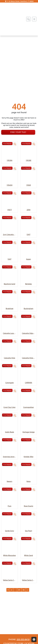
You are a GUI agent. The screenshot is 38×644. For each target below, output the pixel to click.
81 (19, 625)
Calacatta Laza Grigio (10, 369)
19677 (10, 245)
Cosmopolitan (29, 443)
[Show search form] (28, 19)
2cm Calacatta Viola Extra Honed (10, 270)
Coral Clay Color (9, 443)
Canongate (10, 418)
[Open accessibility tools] (34, 639)
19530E (29, 196)
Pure (9, 542)
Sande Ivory (9, 566)
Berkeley (29, 319)
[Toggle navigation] (34, 19)
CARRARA (29, 418)
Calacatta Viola (10, 393)
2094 (29, 245)
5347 (29, 270)
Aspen (29, 295)
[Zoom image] (15, 180)
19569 (28, 221)
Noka (29, 517)
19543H (10, 221)
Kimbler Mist (29, 492)
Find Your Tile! (18, 168)
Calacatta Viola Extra (29, 393)
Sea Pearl (29, 566)
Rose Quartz (28, 542)
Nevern (9, 517)
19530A (10, 196)
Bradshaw (9, 344)
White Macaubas (10, 591)
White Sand (29, 591)
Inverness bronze (10, 492)
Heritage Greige (29, 467)
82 (24, 625)
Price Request (7, 179)
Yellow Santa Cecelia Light (29, 616)
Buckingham (28, 344)
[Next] (28, 625)
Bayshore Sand (10, 319)
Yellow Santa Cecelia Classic (10, 616)
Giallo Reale (10, 467)
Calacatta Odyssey (29, 369)
